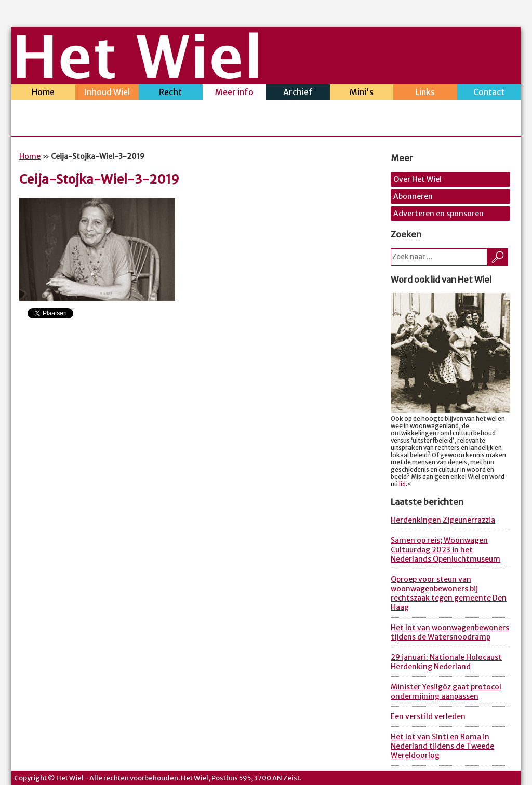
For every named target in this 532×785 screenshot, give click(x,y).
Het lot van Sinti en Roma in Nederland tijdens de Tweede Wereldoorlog (442, 746)
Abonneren (413, 196)
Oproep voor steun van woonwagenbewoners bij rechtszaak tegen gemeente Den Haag (449, 593)
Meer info (235, 93)
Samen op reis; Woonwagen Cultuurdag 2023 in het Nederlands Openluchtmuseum (445, 550)
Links (425, 93)
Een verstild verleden (428, 716)
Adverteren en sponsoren (438, 214)
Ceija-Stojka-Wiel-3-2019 (99, 179)
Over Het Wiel (417, 179)
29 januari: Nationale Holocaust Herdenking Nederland (446, 662)
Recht (171, 93)
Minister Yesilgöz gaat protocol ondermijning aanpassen (446, 691)
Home (43, 93)
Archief (298, 93)
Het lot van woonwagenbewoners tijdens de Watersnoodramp (450, 632)
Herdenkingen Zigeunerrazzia (443, 520)
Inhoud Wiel (107, 93)
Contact (489, 93)
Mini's (362, 93)
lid (402, 484)
